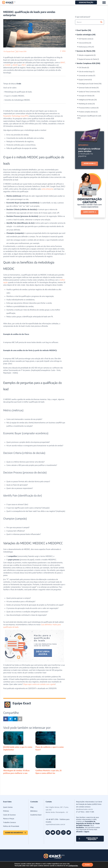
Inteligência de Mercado (86, 100)
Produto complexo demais (87, 112)
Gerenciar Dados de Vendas (87, 88)
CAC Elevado (83, 68)
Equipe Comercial (84, 80)
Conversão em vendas (86, 76)
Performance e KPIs (85, 47)
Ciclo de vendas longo (86, 72)
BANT (62, 62)
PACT (24, 65)
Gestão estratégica (84, 35)
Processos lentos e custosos (87, 108)
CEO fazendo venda (85, 39)
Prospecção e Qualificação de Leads (90, 116)
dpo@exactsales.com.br (85, 809)
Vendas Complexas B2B (86, 63)
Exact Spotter (82, 30)
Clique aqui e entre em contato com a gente (39, 684)
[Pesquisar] (101, 22)
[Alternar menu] (104, 2)
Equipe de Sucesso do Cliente (88, 59)
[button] (6, 719)
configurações (73, 866)
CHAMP (7, 65)
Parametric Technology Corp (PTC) (16, 116)
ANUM (15, 65)
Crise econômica (84, 43)
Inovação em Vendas (85, 96)
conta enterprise (47, 189)
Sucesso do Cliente (84, 51)
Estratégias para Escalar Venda (88, 84)
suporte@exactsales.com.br (55, 824)
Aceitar (87, 865)
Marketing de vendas (85, 104)
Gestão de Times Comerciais (87, 92)
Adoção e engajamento (86, 55)
